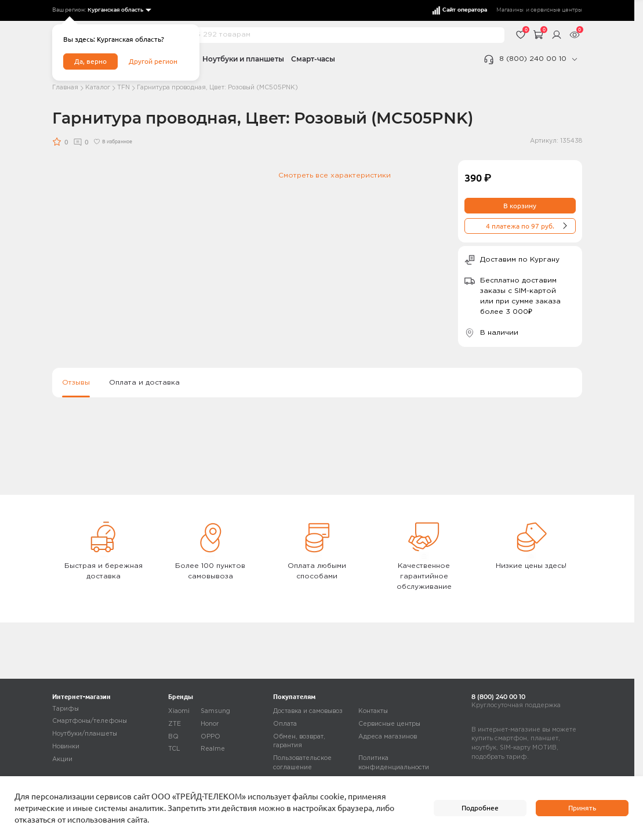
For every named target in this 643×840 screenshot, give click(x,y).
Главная (65, 88)
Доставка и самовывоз (308, 711)
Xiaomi (179, 711)
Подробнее (480, 808)
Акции (62, 759)
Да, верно (90, 61)
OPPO (210, 737)
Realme (213, 749)
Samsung (215, 711)
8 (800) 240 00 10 (533, 59)
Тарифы (66, 709)
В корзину (520, 206)
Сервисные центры (389, 724)
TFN (123, 88)
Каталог (98, 88)
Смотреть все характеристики (335, 175)
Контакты (373, 711)
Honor (210, 724)
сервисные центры (556, 10)
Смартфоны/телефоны (90, 721)
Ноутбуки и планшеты (243, 59)
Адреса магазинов (388, 737)
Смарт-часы (313, 59)
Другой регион (153, 61)
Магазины (510, 10)
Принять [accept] (582, 808)
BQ (173, 737)
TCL (174, 749)
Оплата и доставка (144, 383)
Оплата (285, 724)
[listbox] (119, 10)
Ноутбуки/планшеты (85, 734)
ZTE (175, 724)
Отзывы (76, 383)
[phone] (574, 59)
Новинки (66, 747)
